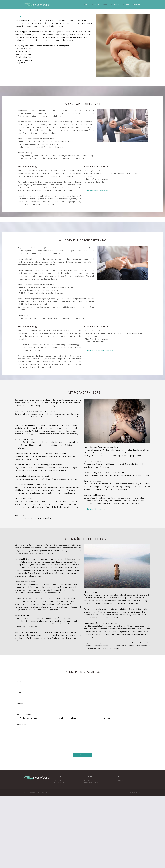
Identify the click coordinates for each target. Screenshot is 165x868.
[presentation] (33, 819)
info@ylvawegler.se (91, 855)
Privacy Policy (119, 853)
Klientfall (116, 4)
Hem (87, 4)
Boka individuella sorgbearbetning (99, 384)
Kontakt (137, 4)
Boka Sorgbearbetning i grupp (98, 202)
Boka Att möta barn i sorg (96, 562)
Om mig (96, 4)
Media (127, 4)
